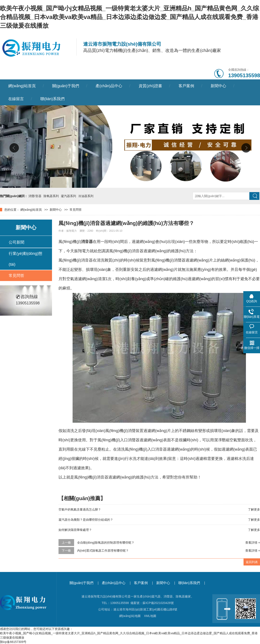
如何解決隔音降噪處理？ (75, 530)
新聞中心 (218, 86)
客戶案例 (186, 86)
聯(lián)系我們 (52, 99)
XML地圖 (150, 616)
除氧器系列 (51, 196)
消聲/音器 (35, 196)
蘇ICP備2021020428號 (158, 603)
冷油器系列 (86, 196)
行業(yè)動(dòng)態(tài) (25, 259)
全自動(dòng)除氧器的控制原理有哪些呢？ (106, 543)
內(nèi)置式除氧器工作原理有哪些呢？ (103, 551)
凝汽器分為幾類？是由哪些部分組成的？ (86, 520)
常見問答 (76, 210)
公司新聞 (16, 242)
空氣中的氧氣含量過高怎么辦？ (80, 509)
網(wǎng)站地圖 (130, 616)
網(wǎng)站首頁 (22, 86)
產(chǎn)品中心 (109, 86)
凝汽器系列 (68, 196)
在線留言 (16, 99)
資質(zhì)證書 (150, 86)
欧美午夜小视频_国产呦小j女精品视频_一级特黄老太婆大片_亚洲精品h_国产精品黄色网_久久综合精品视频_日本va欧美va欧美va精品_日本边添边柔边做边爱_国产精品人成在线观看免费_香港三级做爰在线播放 (129, 17)
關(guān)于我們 (66, 86)
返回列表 (252, 562)
